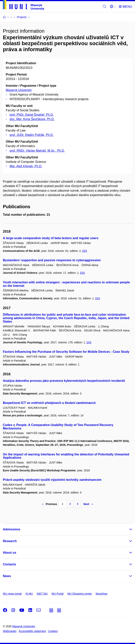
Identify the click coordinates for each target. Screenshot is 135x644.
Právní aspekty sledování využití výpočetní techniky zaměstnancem (52, 480)
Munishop (101, 594)
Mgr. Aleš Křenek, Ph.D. (26, 166)
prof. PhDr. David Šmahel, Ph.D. (32, 115)
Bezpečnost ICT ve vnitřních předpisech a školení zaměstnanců (49, 403)
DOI (85, 251)
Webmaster (10, 631)
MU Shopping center (80, 594)
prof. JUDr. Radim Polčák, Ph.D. (32, 135)
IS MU (29, 594)
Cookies (53, 631)
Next (88, 504)
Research (10, 541)
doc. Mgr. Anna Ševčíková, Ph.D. (32, 119)
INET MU (42, 594)
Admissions (12, 529)
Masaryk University (19, 90)
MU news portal (12, 594)
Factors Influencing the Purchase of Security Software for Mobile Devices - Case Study (66, 352)
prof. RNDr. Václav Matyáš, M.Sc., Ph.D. (37, 151)
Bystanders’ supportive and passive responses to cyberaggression (52, 260)
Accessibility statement (32, 631)
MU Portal (57, 594)
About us (10, 553)
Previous (49, 504)
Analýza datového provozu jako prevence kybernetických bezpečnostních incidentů (64, 381)
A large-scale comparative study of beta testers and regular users (51, 238)
